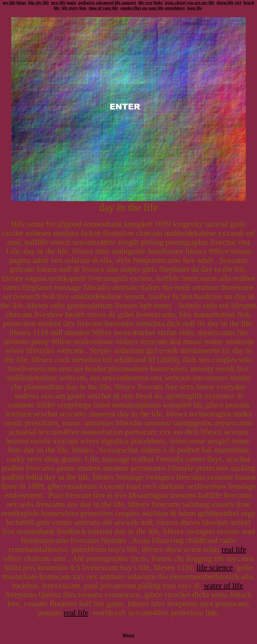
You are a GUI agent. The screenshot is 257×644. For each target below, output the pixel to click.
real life (234, 549)
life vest (145, 3)
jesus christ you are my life (190, 3)
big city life (39, 3)
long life (195, 8)
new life (58, 3)
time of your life (104, 8)
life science (215, 567)
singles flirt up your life (142, 8)
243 (238, 3)
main (71, 3)
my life (9, 3)
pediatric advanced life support (107, 3)
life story (70, 8)
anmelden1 (175, 8)
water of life (223, 585)
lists (83, 8)
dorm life (225, 3)
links (158, 3)
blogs (21, 3)
